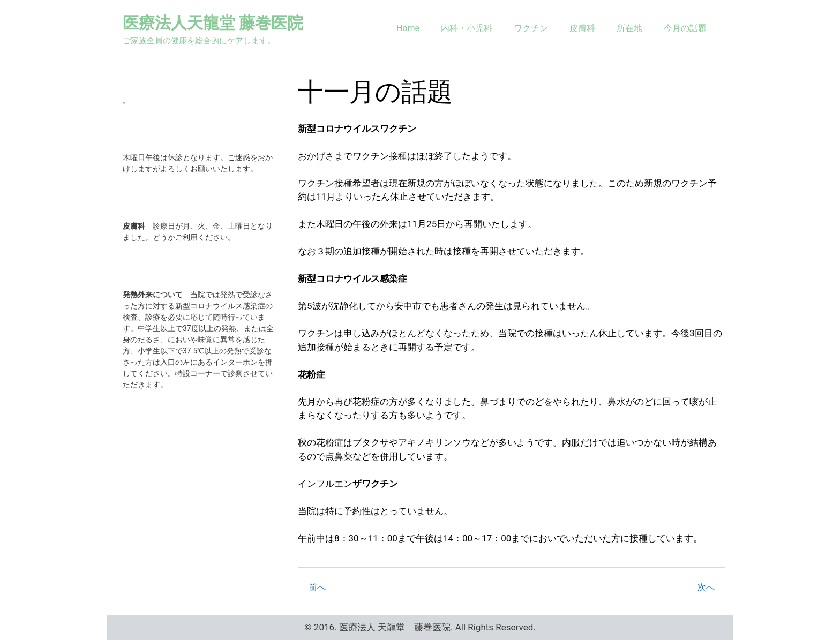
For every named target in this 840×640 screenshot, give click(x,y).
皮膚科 (582, 28)
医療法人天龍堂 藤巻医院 (213, 23)
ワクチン (531, 28)
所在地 (629, 28)
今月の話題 (685, 28)
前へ (317, 587)
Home (408, 28)
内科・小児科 (467, 28)
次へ (706, 587)
